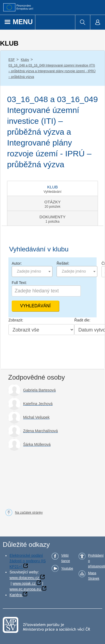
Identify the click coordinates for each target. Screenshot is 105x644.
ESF (12, 60)
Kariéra (16, 595)
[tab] (53, 188)
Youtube (67, 569)
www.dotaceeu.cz (24, 578)
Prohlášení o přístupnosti (97, 561)
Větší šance (66, 558)
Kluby (25, 60)
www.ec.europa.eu (25, 589)
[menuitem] (83, 22)
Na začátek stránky (29, 513)
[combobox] (32, 272)
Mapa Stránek (94, 576)
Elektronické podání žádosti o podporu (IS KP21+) (28, 561)
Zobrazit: (16, 320)
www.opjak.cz (24, 583)
